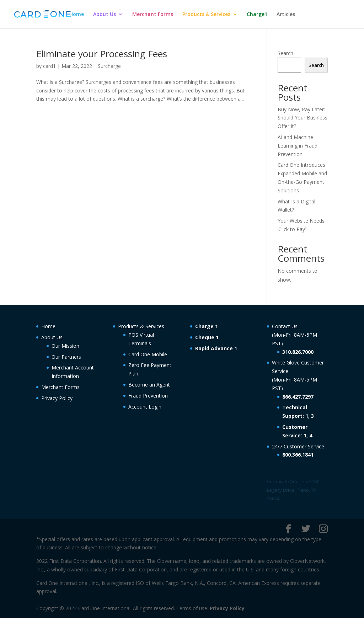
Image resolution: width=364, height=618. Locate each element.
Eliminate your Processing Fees (102, 54)
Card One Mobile (148, 354)
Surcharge (109, 66)
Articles (286, 15)
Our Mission (65, 346)
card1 (49, 66)
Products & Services (206, 15)
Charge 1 (207, 326)
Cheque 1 (207, 337)
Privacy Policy (57, 398)
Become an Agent (149, 385)
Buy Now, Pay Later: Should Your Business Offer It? (303, 118)
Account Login (145, 407)
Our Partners (66, 357)
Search (285, 53)
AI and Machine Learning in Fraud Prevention (298, 146)
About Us (105, 15)
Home (77, 15)
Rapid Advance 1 (216, 348)
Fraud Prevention (148, 396)
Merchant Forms (153, 15)
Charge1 (257, 15)
